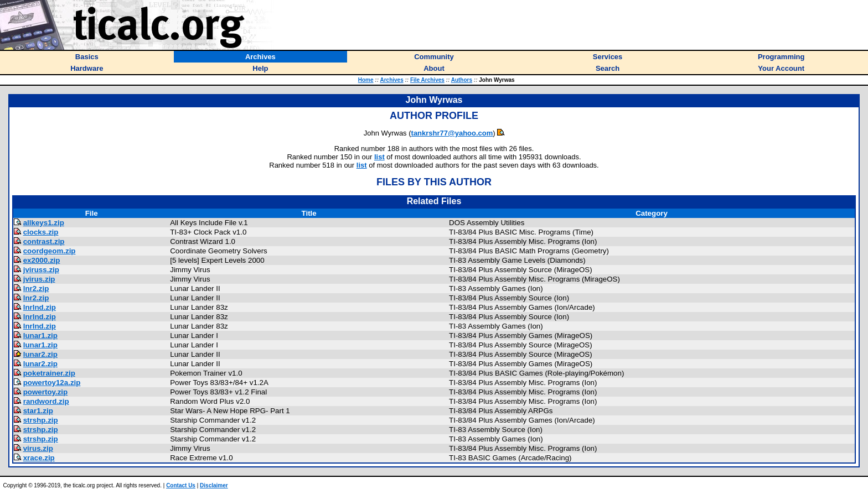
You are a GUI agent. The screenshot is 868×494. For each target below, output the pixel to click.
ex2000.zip (42, 260)
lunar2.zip (40, 354)
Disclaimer (214, 485)
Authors (462, 80)
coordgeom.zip (50, 251)
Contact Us (181, 485)
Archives (391, 80)
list (379, 157)
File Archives (427, 80)
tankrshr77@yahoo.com (452, 133)
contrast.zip (44, 241)
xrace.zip (39, 458)
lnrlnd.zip (40, 307)
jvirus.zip (39, 279)
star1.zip (38, 411)
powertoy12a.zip (52, 383)
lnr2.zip (36, 288)
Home (366, 80)
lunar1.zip (40, 336)
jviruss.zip (41, 270)
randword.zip (46, 401)
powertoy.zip (45, 392)
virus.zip (38, 448)
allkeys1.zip (44, 223)
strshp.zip (41, 420)
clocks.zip (41, 232)
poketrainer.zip (49, 373)
